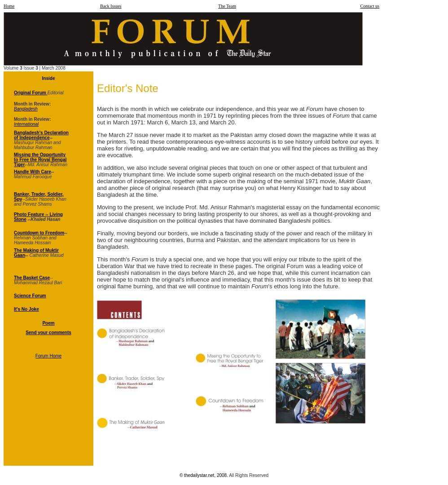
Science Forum (30, 296)
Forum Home (48, 356)
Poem (48, 323)
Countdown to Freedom (39, 233)
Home (9, 6)
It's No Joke (26, 309)
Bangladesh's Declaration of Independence (41, 135)
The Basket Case (32, 278)
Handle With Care (33, 172)
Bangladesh (26, 109)
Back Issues (111, 6)
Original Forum (31, 93)
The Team (227, 6)
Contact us (370, 6)
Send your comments (48, 333)
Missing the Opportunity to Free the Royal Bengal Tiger (40, 160)
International (26, 124)
